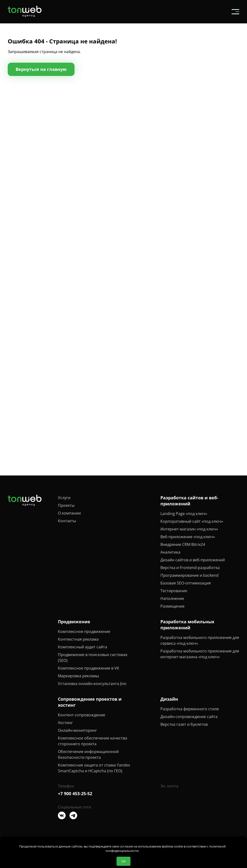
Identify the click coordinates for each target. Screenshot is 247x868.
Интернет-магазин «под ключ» (189, 529)
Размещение (172, 606)
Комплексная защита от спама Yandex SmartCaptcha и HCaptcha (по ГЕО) (94, 768)
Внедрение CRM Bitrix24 (183, 544)
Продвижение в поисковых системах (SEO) (93, 658)
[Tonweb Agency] (25, 15)
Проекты (66, 505)
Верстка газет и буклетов (184, 724)
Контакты (67, 521)
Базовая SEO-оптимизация (186, 583)
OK (123, 861)
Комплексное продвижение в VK (89, 668)
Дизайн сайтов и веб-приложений (193, 560)
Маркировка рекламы (78, 676)
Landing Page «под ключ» (184, 514)
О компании (69, 513)
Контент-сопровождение (82, 715)
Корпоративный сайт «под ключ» (192, 521)
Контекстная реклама (78, 639)
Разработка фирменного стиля (190, 709)
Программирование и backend (189, 575)
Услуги (64, 498)
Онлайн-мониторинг (77, 730)
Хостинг (65, 723)
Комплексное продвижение (84, 631)
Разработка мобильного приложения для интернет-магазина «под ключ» (200, 654)
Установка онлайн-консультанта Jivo (92, 684)
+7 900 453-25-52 (75, 793)
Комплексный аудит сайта (82, 647)
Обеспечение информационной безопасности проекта (88, 754)
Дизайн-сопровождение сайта (189, 717)
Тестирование (174, 591)
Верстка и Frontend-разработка (190, 568)
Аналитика (170, 552)
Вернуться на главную (41, 69)
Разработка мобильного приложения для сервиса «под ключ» (200, 640)
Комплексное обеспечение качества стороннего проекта (93, 741)
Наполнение (172, 598)
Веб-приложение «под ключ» (188, 537)
